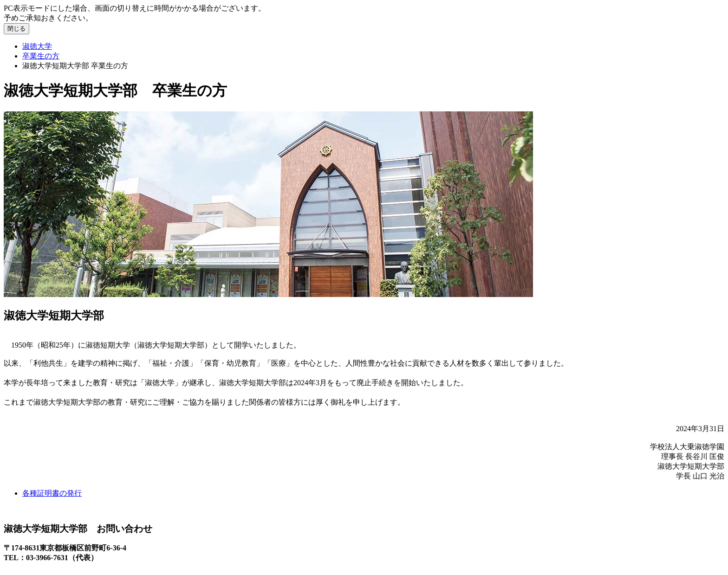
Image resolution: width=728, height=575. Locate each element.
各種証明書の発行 (52, 493)
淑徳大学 (37, 46)
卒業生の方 (41, 56)
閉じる (16, 29)
